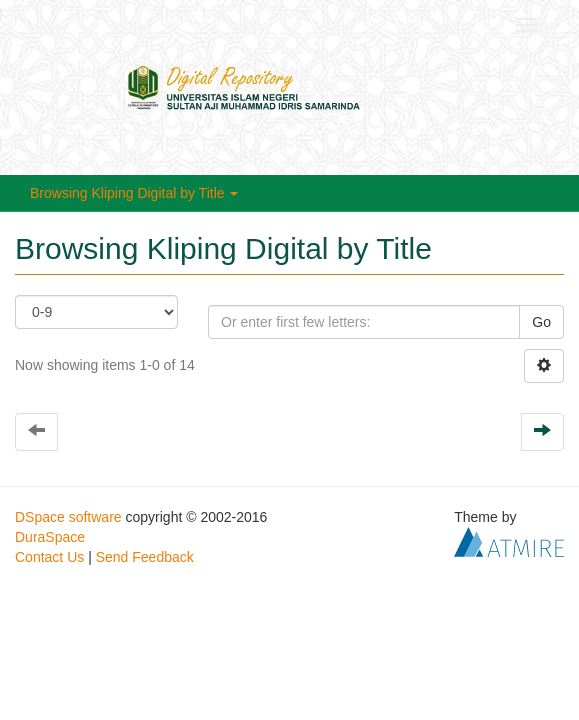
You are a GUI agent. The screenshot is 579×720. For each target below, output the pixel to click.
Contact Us (49, 557)
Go (541, 322)
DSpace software (68, 517)
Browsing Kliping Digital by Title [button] (134, 193)
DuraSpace (50, 537)
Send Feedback (145, 557)
